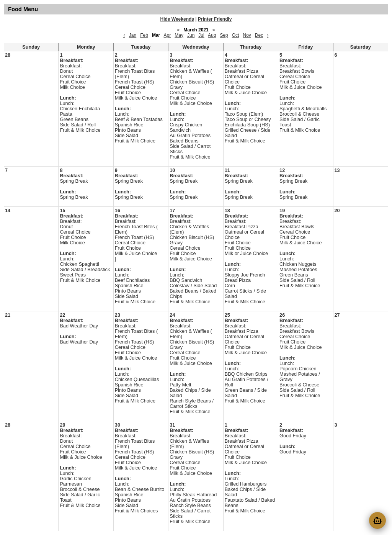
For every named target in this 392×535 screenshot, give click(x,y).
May (179, 35)
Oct (236, 35)
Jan (133, 35)
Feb (144, 35)
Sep (224, 35)
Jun (191, 35)
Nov (247, 35)
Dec (259, 35)
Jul (201, 35)
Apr (167, 35)
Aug (212, 35)
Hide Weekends (177, 19)
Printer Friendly (215, 19)
